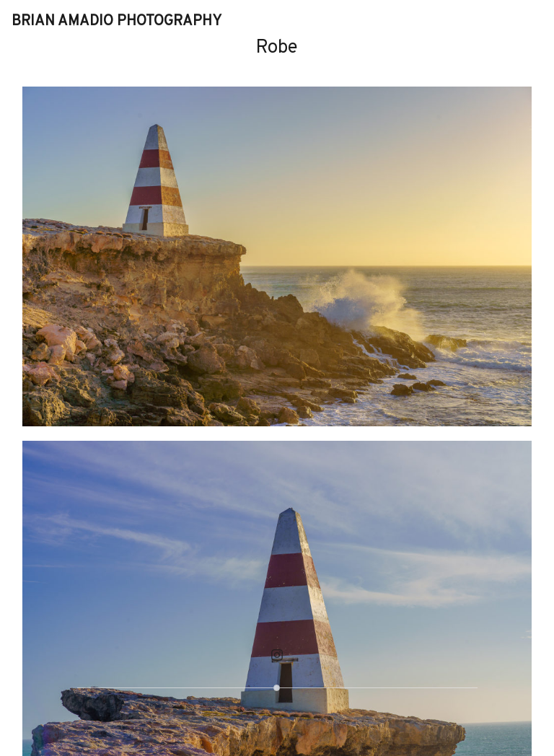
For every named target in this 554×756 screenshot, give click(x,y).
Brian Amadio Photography (116, 22)
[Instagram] (277, 655)
